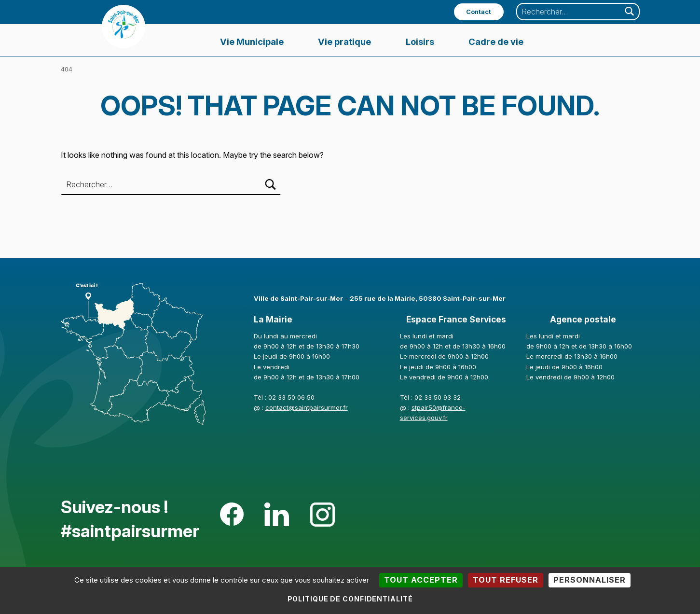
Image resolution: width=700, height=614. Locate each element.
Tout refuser (506, 580)
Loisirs (420, 42)
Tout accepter (421, 580)
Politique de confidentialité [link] (350, 599)
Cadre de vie (496, 42)
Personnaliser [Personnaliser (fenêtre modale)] (590, 580)
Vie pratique (344, 42)
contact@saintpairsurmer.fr (307, 407)
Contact (479, 12)
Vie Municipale (252, 42)
